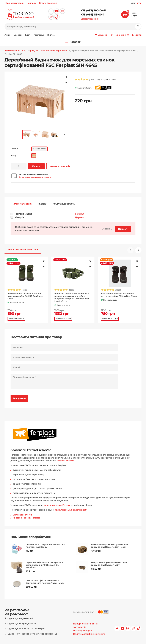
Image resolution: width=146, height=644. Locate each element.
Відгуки (51, 35)
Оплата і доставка (64, 204)
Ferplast (80, 214)
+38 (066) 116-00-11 (93, 15)
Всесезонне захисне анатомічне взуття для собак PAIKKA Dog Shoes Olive (25, 296)
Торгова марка (23, 214)
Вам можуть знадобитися (23, 249)
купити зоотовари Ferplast (57, 505)
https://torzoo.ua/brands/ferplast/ (71, 510)
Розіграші (39, 35)
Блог (28, 35)
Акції (7, 35)
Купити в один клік (60, 166)
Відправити (19, 398)
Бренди (18, 35)
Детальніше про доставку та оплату (36, 177)
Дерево (79, 217)
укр (133, 3)
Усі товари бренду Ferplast (26, 518)
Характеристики (23, 204)
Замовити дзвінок (90, 19)
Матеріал (20, 217)
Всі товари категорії (23, 515)
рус (139, 3)
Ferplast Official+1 (65, 461)
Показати (123, 229)
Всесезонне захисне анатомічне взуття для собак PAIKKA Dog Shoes (119, 295)
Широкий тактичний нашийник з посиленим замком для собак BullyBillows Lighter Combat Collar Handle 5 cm (72, 297)
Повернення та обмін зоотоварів (86, 625)
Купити (36, 166)
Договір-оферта (82, 631)
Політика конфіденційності (89, 634)
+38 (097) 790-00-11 (93, 11)
